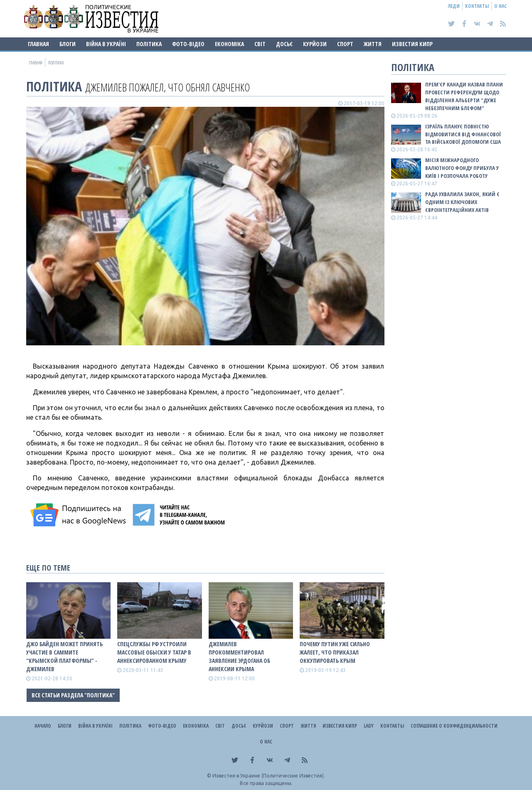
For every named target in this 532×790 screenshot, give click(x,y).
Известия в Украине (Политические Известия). (269, 776)
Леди (454, 6)
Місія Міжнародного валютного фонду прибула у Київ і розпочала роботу (462, 168)
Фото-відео (188, 44)
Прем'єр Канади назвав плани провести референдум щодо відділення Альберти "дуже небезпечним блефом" (464, 96)
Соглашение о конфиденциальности (454, 726)
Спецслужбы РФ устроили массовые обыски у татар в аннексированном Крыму (154, 652)
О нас (500, 6)
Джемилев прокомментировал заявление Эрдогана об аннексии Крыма (239, 656)
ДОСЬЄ (284, 44)
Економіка (229, 44)
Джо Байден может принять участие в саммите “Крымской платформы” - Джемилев (64, 656)
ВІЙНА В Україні (106, 44)
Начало (43, 726)
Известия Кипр (412, 44)
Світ (260, 44)
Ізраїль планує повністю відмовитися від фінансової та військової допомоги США (463, 134)
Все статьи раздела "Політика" (73, 695)
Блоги (68, 44)
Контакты (477, 6)
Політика (149, 44)
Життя (373, 44)
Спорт (345, 44)
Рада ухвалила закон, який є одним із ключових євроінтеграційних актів (462, 202)
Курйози (315, 44)
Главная (38, 44)
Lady (369, 726)
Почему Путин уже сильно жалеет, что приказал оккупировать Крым (335, 652)
